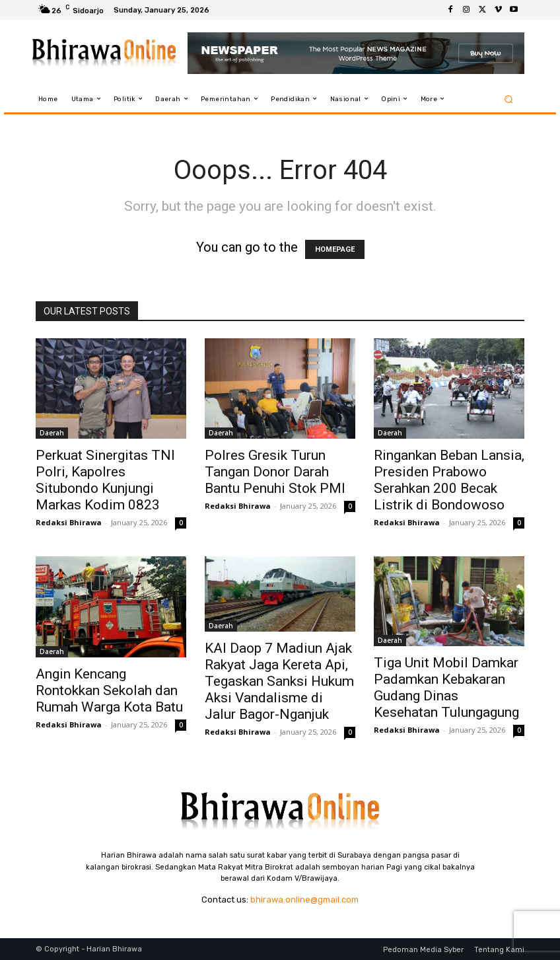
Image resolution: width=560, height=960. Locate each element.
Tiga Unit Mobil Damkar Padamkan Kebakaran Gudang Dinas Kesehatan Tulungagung (446, 687)
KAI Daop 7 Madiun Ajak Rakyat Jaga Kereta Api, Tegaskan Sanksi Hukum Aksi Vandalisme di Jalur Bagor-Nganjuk (279, 681)
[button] (509, 99)
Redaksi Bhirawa (69, 522)
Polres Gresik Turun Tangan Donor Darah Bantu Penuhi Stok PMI (275, 472)
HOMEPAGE (335, 249)
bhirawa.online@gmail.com (304, 900)
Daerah (52, 433)
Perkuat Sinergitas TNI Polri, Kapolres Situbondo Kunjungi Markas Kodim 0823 (105, 480)
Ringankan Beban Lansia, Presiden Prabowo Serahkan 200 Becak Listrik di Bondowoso (449, 480)
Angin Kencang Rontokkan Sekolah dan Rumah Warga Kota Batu (109, 690)
